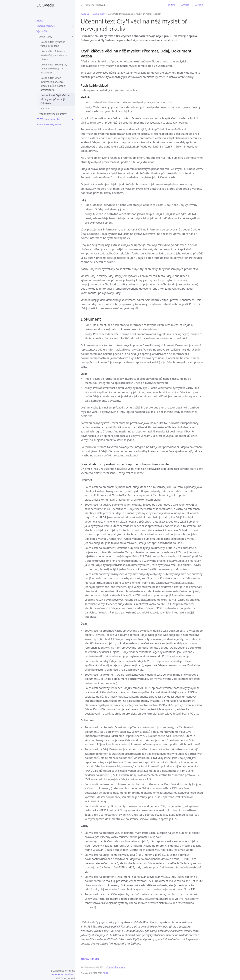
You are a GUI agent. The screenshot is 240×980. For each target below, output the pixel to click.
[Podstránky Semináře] (72, 109)
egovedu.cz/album (64, 974)
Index (40, 21)
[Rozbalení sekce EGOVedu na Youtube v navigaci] (72, 119)
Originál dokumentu (116, 967)
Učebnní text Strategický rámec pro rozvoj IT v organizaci (54, 69)
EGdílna (172, 5)
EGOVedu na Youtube (48, 119)
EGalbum (199, 5)
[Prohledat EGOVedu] (120, 5)
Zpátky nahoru (90, 959)
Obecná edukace (46, 26)
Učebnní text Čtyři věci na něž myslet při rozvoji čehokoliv (55, 99)
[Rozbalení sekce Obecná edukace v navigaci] (72, 26)
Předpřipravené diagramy (52, 114)
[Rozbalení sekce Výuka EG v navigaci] (72, 31)
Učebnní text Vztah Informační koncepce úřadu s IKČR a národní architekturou (53, 84)
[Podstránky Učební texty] (72, 37)
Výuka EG (42, 31)
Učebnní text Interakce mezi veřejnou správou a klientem (54, 55)
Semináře (44, 108)
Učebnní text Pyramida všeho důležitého (53, 44)
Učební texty (45, 37)
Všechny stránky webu (49, 124)
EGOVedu (45, 5)
